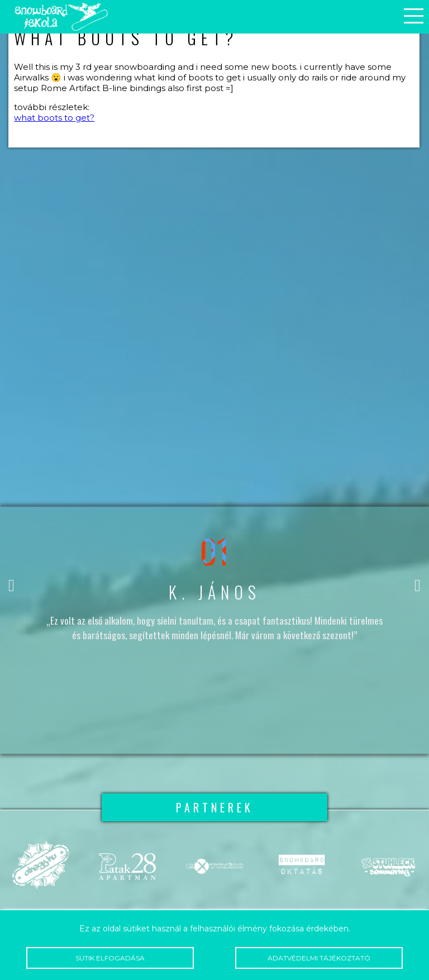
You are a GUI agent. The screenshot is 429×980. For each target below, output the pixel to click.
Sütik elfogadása (110, 958)
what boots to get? (54, 118)
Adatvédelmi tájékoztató (319, 958)
